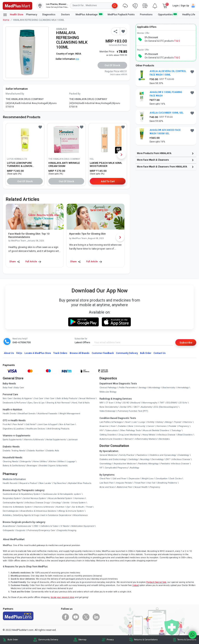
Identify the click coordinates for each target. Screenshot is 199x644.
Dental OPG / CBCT (130, 407)
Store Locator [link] (45, 483)
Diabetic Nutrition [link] (36, 451)
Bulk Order (146, 353)
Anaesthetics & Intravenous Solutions (38, 511)
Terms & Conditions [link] (187, 640)
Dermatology (158, 459)
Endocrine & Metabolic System (17, 507)
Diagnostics (49, 15)
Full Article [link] (33, 262)
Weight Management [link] (70, 414)
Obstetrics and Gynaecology (163, 455)
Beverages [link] (32, 466)
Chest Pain (105, 479)
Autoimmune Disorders (111, 439)
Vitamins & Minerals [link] (34, 440)
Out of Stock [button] (112, 65)
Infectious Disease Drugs (38, 503)
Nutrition (60, 507)
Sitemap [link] (82, 640)
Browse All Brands (80, 353)
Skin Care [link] (7, 398)
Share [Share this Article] (15, 262)
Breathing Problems (167, 483)
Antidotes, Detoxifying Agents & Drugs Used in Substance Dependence (37, 515)
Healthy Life (189, 15)
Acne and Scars (107, 487)
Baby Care (19, 388)
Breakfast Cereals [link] (27, 414)
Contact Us (160, 353)
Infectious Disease (166, 435)
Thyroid (177, 422)
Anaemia (104, 426)
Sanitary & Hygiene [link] (23, 398)
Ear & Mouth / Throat (82, 507)
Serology (143, 388)
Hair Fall (151, 483)
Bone (131, 426)
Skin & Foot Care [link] (67, 424)
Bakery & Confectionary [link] (14, 466)
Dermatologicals (11, 511)
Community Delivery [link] (48, 640)
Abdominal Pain (125, 487)
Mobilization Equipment (83, 526)
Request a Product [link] (28, 483)
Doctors (66, 15)
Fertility (151, 422)
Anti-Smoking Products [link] (58, 429)
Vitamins (188, 422)
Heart (128, 422)
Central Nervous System (34, 498)
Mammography (150, 403)
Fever (113, 426)
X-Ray (118, 403)
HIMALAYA (62, 29)
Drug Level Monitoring (129, 435)
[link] (17, 5)
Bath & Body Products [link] (67, 398)
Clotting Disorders (108, 435)
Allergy (168, 422)
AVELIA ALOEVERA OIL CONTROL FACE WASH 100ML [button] (168, 73)
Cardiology (133, 459)
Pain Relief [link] (18, 424)
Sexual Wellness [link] (87, 398)
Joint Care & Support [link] (48, 424)
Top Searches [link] (60, 483)
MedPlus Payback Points (121, 15)
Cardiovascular (24, 526)
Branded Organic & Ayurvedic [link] (54, 466)
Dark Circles (176, 479)
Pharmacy (32, 15)
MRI (101, 403)
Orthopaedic (9, 530)
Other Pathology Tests (130, 430)
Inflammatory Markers (146, 439)
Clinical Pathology (108, 388)
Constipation (162, 479)
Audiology (135, 468)
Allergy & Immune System (71, 511)
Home (6, 20)
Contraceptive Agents (13, 503)
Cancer (151, 426)
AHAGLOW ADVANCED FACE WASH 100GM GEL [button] (165, 132)
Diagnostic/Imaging (67, 530)
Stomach (129, 439)
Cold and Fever (119, 479)
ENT (168, 459)
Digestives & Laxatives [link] (14, 429)
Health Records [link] (10, 483)
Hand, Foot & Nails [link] (81, 403)
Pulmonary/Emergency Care (41, 530)
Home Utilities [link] (40, 462)
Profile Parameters (128, 388)
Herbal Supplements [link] (56, 440)
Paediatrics (142, 455)
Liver (135, 422)
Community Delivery (127, 353)
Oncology (56, 503)
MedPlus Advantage (89, 14)
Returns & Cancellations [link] (146, 640)
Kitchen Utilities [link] (57, 462)
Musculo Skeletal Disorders (156, 430)
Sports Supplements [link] (12, 440)
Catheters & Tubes (49, 526)
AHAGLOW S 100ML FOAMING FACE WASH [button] (166, 94)
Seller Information (67, 59)
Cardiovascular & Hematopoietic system (62, 494)
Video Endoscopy (107, 411)
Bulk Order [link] (13, 640)
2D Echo (183, 403)
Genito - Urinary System (74, 503)
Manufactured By (15, 94)
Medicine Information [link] (14, 479)
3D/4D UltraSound (132, 403)
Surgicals (21, 530)
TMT (162, 403)
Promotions (146, 15)
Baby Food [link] (7, 388)
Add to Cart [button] (108, 181)
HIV (101, 430)
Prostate (172, 426)
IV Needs (65, 526)
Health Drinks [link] (10, 414)
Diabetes (122, 426)
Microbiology (154, 388)
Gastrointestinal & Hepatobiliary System (22, 494)
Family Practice (127, 455)
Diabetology (184, 455)
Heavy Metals (149, 435)
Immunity (140, 426)
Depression (134, 479)
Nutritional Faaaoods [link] (48, 414)
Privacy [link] (110, 640)
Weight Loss (148, 479)
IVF (101, 468)
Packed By (75, 94)
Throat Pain (140, 483)
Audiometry (147, 407)
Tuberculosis (111, 430)
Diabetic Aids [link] (53, 451)
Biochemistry (169, 388)
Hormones (79, 498)
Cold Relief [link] (31, 424)
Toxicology (176, 430)
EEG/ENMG (172, 403)
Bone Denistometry (109, 407)
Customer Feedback (103, 353)
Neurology (145, 459)
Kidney (160, 422)
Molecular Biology (108, 392)
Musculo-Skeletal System (60, 498)
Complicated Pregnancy (116, 468)
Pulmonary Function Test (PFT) (133, 411)
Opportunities (168, 14)
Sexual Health (141, 487)
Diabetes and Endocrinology (113, 459)
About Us (9, 353)
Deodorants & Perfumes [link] (14, 403)
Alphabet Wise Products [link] (80, 483)
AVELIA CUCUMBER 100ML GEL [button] (167, 113)
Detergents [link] (26, 462)
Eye (68, 507)
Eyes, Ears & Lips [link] (36, 403)
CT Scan (110, 403)
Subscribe (186, 342)
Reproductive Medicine (125, 464)
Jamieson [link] (73, 440)
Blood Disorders (185, 435)
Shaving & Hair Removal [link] (58, 403)
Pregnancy (184, 426)
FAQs (19, 353)
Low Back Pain (107, 483)
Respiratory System (12, 498)
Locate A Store (38, 353)
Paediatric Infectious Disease (175, 464)
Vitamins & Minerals (44, 507)
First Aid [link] (7, 424)
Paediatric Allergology (148, 464)
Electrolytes (164, 439)
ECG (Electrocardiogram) (166, 407)
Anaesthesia (9, 526)
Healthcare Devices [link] (36, 429)
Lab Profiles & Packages (111, 422)
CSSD (36, 526)
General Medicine (108, 455)
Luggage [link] (71, 462)
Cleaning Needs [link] (10, 462)
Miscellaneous (80, 515)
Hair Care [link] (50, 398)
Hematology (183, 388)
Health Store (13, 15)
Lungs (142, 422)
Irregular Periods (124, 483)
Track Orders (60, 353)
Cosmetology (106, 464)
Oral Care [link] (39, 398)
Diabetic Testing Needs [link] (14, 451)
